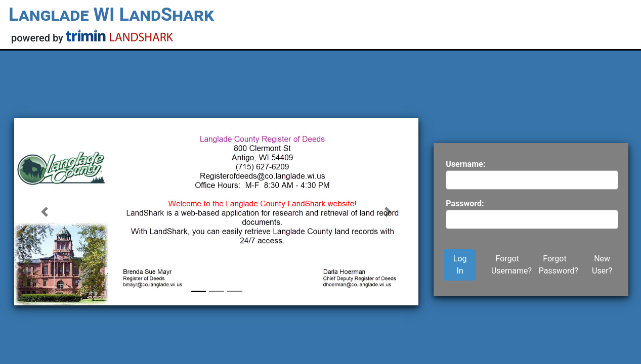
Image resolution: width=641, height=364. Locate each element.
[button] (45, 212)
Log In (460, 265)
